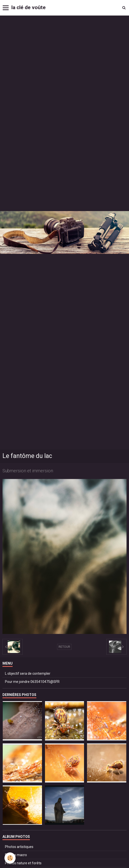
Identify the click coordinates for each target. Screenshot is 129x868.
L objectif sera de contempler (28, 673)
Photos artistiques (19, 847)
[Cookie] (10, 858)
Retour (64, 647)
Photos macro (16, 855)
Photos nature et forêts (23, 863)
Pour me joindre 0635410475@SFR (32, 682)
